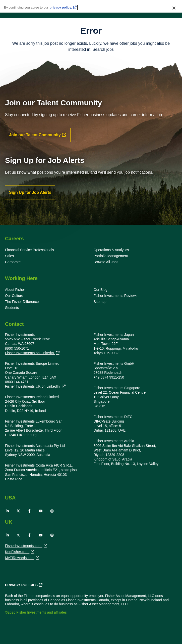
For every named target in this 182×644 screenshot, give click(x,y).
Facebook (30, 511)
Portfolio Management (111, 256)
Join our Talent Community (35, 135)
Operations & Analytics (111, 250)
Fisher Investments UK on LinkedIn (33, 386)
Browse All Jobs (106, 262)
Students (12, 308)
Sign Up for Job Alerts (30, 192)
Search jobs (103, 49)
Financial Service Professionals (29, 250)
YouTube (41, 511)
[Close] (174, 8)
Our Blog (101, 290)
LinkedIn (7, 511)
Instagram (52, 511)
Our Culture (14, 296)
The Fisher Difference (22, 302)
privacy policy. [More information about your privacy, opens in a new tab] (61, 7)
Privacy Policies (21, 585)
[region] (91, 6)
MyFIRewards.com (20, 558)
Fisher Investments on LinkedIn (30, 353)
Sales (9, 256)
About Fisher (15, 290)
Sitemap (100, 302)
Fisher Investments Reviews (116, 296)
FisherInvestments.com (24, 546)
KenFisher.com (17, 552)
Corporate (13, 262)
